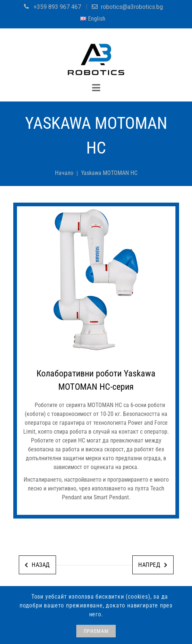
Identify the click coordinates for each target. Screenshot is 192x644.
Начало (64, 173)
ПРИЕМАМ (96, 631)
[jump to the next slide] (96, 280)
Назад (37, 565)
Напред (153, 565)
